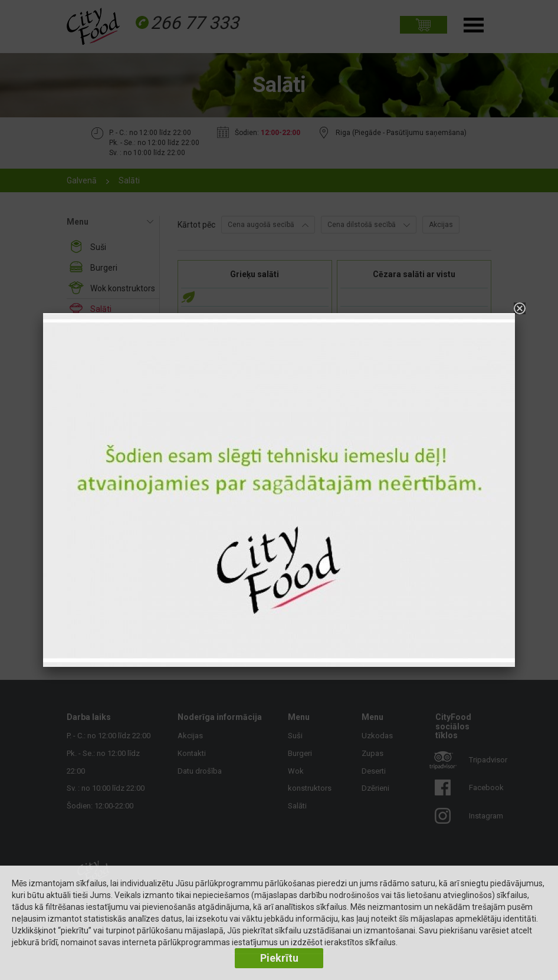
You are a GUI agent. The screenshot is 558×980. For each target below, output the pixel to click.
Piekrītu (279, 958)
